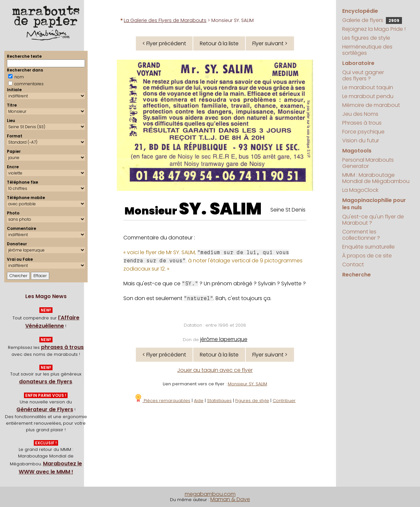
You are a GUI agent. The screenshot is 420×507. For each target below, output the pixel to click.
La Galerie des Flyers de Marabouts (165, 20)
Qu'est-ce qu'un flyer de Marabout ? (373, 220)
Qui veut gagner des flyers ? (363, 75)
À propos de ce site (367, 256)
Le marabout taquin (368, 87)
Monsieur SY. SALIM (247, 384)
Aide (199, 401)
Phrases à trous (362, 123)
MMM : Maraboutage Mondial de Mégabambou (376, 178)
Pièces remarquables (162, 401)
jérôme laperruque (224, 339)
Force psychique (363, 132)
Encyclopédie (360, 11)
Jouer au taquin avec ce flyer (215, 370)
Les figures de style (366, 38)
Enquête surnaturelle (368, 247)
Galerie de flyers (372, 20)
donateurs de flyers (46, 382)
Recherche (357, 275)
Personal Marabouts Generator (368, 163)
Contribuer (284, 401)
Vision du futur (361, 141)
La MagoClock (360, 190)
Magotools (357, 151)
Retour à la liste (219, 43)
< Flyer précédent (164, 43)
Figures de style (252, 401)
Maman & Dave (230, 499)
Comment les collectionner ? (361, 235)
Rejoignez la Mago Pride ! (374, 29)
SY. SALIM (220, 209)
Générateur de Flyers (45, 409)
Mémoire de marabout (371, 105)
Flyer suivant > (270, 43)
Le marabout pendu (368, 96)
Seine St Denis (288, 210)
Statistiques (219, 401)
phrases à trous (62, 347)
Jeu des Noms (360, 114)
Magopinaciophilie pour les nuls (374, 204)
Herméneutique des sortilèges (367, 50)
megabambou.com (210, 494)
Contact (353, 264)
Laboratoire (358, 63)
